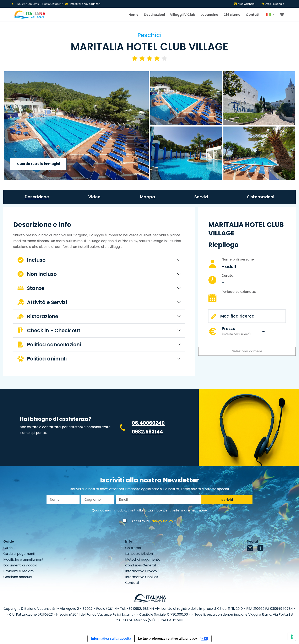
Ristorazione (38, 316)
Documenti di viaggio (20, 565)
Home (134, 15)
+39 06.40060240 (28, 4)
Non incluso (37, 274)
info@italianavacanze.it (85, 4)
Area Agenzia (244, 4)
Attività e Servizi (42, 302)
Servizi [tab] (201, 197)
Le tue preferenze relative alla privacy (167, 639)
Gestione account (18, 577)
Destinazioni (154, 15)
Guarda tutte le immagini (38, 164)
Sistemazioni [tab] (261, 197)
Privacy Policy (161, 521)
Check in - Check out (49, 331)
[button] (270, 15)
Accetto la (152, 521)
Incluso (31, 260)
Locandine (209, 15)
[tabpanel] (99, 293)
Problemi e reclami (19, 571)
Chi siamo (232, 15)
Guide (8, 548)
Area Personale (273, 4)
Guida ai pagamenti (19, 554)
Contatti (253, 15)
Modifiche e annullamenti (24, 559)
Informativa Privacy (141, 571)
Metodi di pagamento (143, 559)
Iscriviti (227, 500)
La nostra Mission (139, 554)
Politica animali (42, 359)
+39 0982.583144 (53, 4)
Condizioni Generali (141, 565)
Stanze (31, 288)
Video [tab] (94, 197)
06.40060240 (148, 423)
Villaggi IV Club (183, 15)
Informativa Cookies (142, 577)
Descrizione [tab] (37, 197)
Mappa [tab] (148, 197)
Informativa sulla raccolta (111, 639)
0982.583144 (147, 432)
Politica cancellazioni (49, 345)
